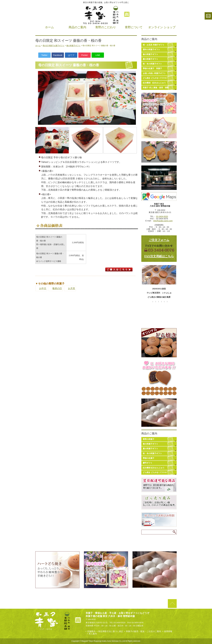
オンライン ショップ (162, 27)
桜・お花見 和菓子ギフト (154, 45)
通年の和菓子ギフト (151, 49)
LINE (98, 55)
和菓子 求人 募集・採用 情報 (156, 88)
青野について (134, 27)
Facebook (58, 55)
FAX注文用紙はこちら (159, 256)
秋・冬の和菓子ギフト (152, 64)
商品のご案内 (77, 27)
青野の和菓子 (149, 439)
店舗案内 (91, 631)
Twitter (44, 55)
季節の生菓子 (149, 458)
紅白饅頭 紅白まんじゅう (154, 83)
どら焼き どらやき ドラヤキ (155, 78)
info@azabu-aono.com (163, 221)
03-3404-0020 (162, 216)
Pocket (84, 55)
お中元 (43, 288)
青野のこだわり (106, 27)
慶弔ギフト (148, 463)
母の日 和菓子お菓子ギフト (54, 46)
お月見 (72, 288)
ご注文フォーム (159, 240)
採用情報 (168, 631)
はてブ (71, 55)
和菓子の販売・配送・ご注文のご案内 (144, 631)
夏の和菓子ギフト (150, 59)
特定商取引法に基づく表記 (111, 631)
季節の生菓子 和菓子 (152, 68)
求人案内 (93, 634)
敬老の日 (57, 288)
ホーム (49, 27)
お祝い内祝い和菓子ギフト (154, 73)
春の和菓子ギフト (73, 46)
